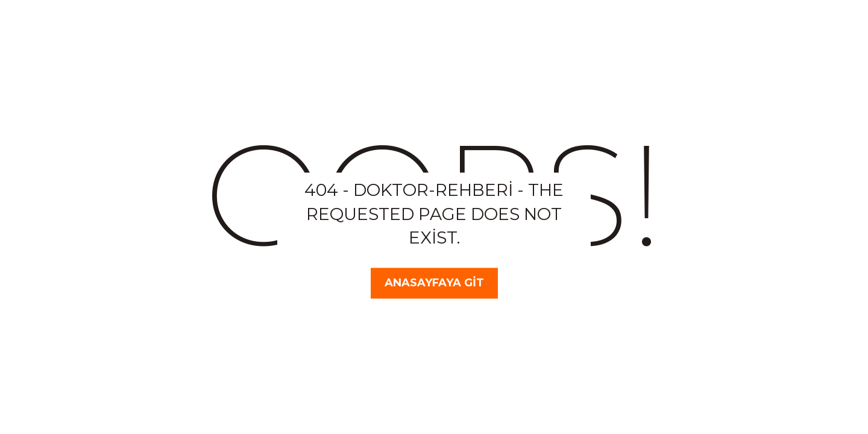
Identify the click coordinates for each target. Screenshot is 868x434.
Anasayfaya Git (434, 283)
